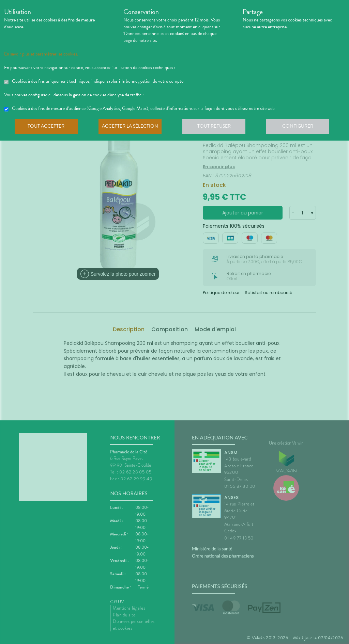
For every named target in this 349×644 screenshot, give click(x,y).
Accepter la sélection (132, 127)
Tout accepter (47, 127)
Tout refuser (217, 127)
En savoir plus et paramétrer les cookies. (41, 54)
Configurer (302, 127)
